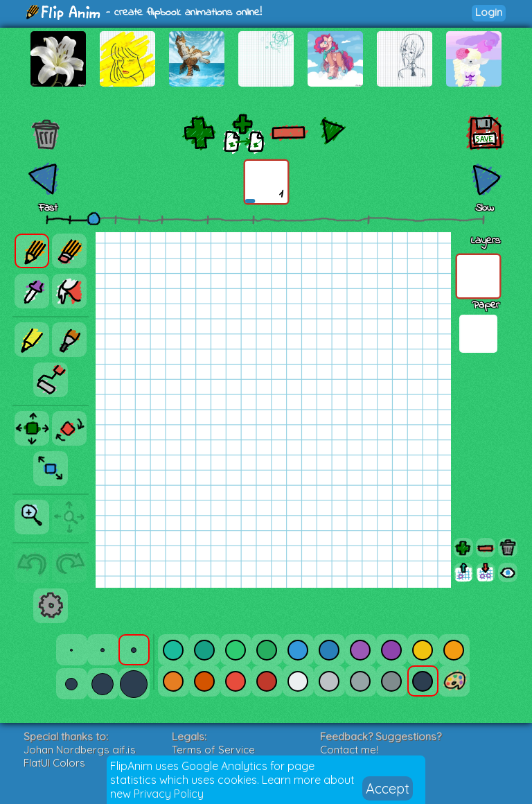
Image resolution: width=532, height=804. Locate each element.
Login (489, 12)
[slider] (94, 218)
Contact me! (349, 750)
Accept (388, 788)
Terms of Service (213, 750)
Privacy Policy (169, 794)
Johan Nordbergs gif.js (80, 750)
